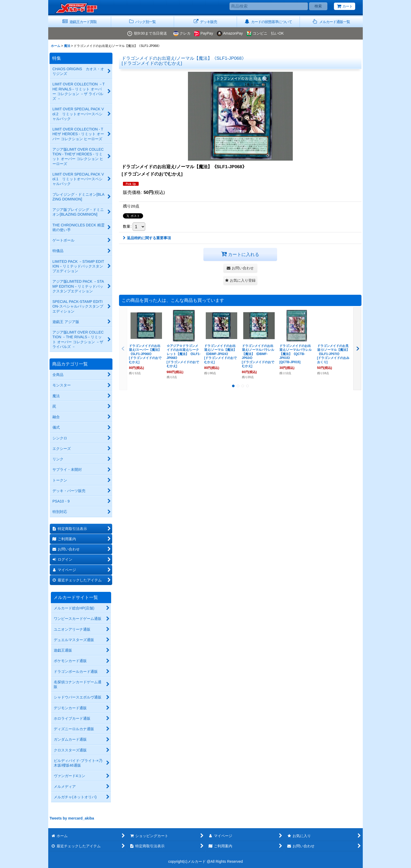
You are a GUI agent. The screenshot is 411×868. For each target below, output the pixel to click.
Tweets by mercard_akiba (72, 818)
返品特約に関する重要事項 (147, 238)
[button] (331, 22)
